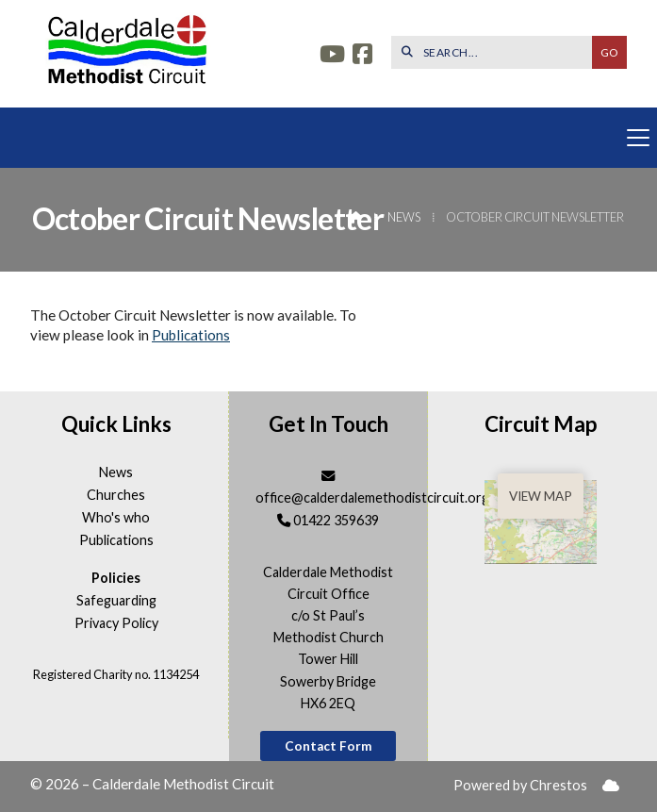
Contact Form (328, 746)
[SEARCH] (496, 52)
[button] (328, 138)
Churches (116, 495)
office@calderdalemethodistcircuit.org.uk (381, 497)
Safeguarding (116, 601)
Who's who (116, 518)
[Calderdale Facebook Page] (362, 56)
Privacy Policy (116, 623)
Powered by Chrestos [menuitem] (520, 785)
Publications (191, 335)
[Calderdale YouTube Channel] (332, 56)
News (404, 217)
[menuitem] (611, 786)
